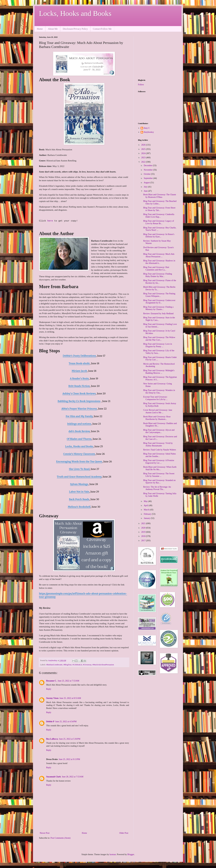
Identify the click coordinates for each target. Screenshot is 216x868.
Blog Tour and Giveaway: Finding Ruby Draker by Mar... (158, 275)
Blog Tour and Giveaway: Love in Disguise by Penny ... (158, 345)
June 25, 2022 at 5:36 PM (70, 739)
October (147, 174)
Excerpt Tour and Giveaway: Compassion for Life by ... (155, 398)
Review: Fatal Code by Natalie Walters (160, 450)
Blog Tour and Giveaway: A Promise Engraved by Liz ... (159, 462)
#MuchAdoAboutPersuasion (103, 665)
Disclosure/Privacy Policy (75, 29)
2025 (144, 149)
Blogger (131, 854)
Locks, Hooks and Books (75, 13)
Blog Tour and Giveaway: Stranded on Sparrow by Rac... (159, 482)
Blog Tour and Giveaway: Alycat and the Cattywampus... (159, 431)
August (147, 183)
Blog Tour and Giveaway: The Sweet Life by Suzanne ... (159, 475)
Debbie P (50, 722)
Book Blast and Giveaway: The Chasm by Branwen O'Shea (160, 196)
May (146, 501)
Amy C (147, 128)
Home (40, 29)
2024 (144, 153)
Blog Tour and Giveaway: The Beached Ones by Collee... (160, 202)
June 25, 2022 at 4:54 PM (66, 722)
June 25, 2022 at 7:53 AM (68, 681)
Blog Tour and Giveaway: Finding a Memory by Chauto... (158, 308)
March (147, 510)
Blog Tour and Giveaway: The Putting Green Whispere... (159, 295)
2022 (144, 162)
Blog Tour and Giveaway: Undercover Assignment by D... (159, 302)
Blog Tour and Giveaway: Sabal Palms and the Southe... (160, 455)
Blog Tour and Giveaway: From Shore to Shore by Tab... (159, 209)
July (146, 187)
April (146, 505)
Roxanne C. (51, 681)
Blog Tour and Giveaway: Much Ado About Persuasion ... (159, 255)
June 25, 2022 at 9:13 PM (69, 759)
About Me (53, 29)
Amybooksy (149, 132)
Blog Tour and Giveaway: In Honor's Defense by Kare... (159, 236)
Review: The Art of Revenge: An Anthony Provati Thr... (157, 488)
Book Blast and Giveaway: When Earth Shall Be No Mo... (160, 468)
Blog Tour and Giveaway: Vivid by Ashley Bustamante (158, 444)
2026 (144, 145)
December (148, 165)
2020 (144, 528)
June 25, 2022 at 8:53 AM (70, 698)
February (148, 514)
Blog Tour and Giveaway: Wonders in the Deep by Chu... (159, 392)
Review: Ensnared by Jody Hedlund (158, 314)
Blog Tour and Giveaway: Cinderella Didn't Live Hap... (159, 216)
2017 (144, 541)
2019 (144, 532)
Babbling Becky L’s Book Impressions (79, 401)
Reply (49, 689)
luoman (113, 854)
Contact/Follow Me (102, 29)
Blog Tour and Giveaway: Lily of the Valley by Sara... (159, 352)
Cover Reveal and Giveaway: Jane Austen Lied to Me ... (158, 411)
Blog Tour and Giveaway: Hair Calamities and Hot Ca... (156, 269)
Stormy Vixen (52, 698)
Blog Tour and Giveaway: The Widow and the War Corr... (159, 339)
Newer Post (45, 833)
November (148, 170)
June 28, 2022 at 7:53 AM (73, 777)
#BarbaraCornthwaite (54, 665)
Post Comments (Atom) (61, 838)
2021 (144, 523)
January (147, 518)
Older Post (124, 833)
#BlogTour (67, 665)
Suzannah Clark (54, 777)
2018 (144, 536)
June (146, 191)
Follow (141, 85)
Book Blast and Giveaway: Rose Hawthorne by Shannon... (157, 418)
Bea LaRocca (52, 739)
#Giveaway (87, 665)
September (148, 178)
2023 (144, 158)
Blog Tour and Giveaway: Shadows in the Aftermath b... (159, 262)
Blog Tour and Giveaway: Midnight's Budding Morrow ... (159, 372)
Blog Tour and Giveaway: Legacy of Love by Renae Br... (159, 222)
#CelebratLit (77, 665)
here (51, 221)
